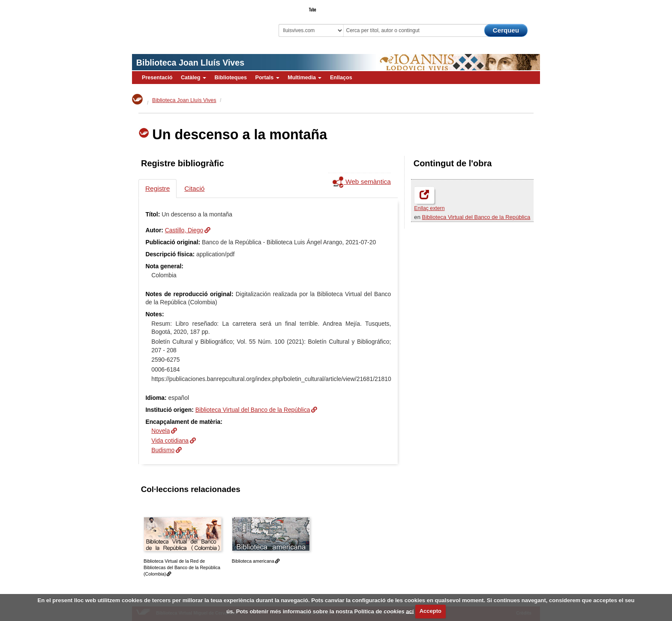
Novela (160, 431)
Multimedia (304, 78)
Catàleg (193, 78)
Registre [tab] (157, 188)
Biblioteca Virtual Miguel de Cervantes (192, 22)
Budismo (163, 450)
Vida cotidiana (170, 441)
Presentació (157, 78)
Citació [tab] (194, 188)
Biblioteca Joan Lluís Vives (190, 63)
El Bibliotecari (501, 7)
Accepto (430, 611)
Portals (267, 78)
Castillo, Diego (184, 230)
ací (410, 611)
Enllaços (341, 78)
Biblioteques (231, 78)
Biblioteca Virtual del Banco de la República (476, 217)
